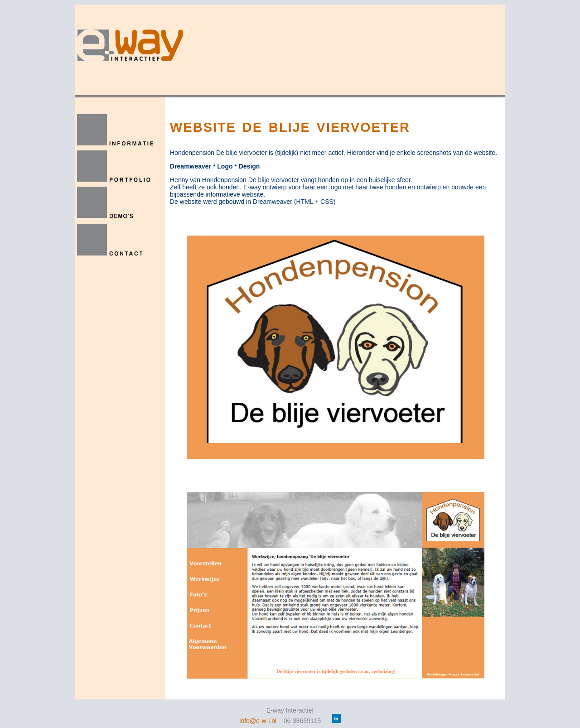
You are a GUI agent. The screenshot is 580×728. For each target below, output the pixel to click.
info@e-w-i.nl (258, 721)
